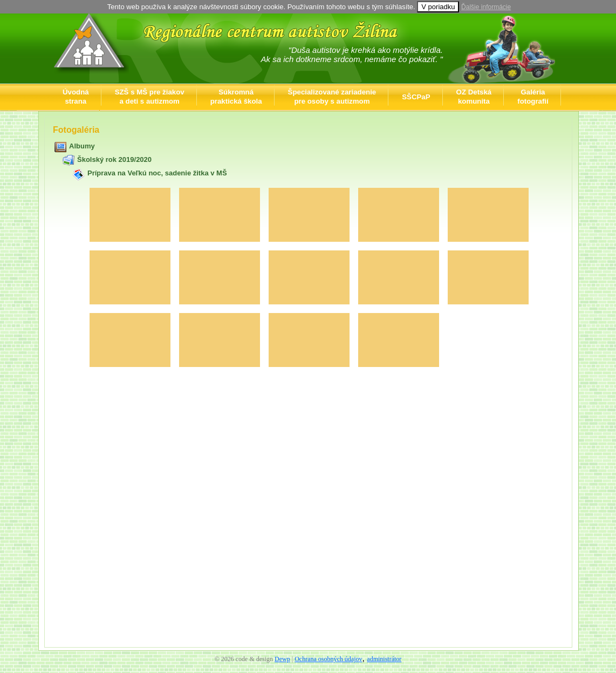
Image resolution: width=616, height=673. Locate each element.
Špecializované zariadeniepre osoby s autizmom (332, 97)
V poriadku (438, 7)
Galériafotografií (533, 97)
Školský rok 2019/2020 (114, 159)
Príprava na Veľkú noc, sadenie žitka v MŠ (157, 173)
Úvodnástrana (76, 97)
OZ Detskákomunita (474, 97)
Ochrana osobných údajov (328, 659)
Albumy (82, 146)
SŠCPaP (416, 97)
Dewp (282, 659)
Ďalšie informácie (486, 7)
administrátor (384, 659)
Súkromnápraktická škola (236, 97)
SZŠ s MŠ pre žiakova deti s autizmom (150, 97)
